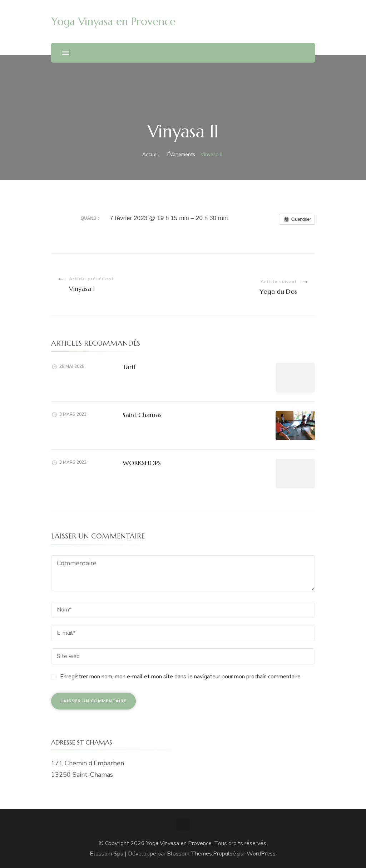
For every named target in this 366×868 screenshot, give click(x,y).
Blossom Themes (189, 854)
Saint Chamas (142, 415)
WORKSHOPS (142, 463)
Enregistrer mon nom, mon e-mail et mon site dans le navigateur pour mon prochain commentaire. (181, 677)
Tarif (129, 367)
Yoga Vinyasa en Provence (113, 21)
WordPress (261, 854)
